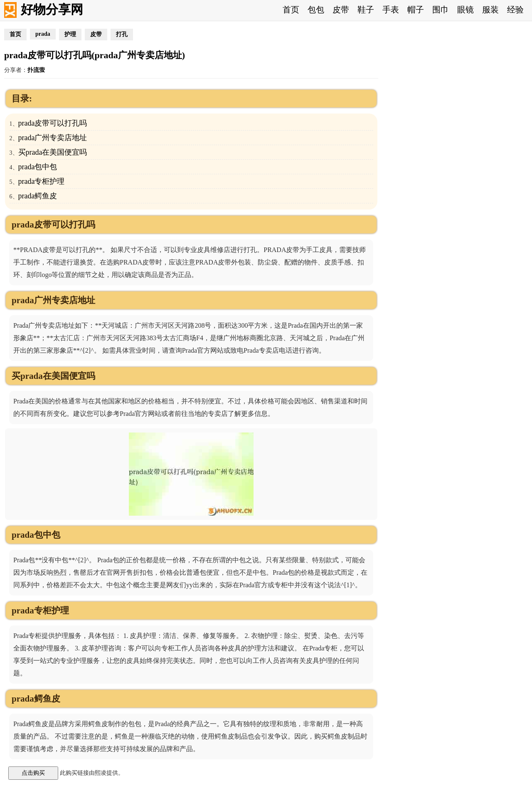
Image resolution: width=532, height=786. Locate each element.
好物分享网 (52, 9)
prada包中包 (38, 167)
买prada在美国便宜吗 (53, 152)
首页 (291, 10)
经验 (515, 10)
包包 (316, 10)
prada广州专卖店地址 (53, 138)
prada (43, 34)
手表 (391, 10)
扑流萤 (36, 70)
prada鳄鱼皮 (38, 196)
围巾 (441, 10)
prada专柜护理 (42, 181)
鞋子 (366, 10)
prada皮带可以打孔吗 (53, 123)
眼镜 (465, 10)
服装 (490, 10)
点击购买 (33, 773)
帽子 (416, 10)
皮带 (341, 10)
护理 (70, 34)
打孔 (122, 34)
